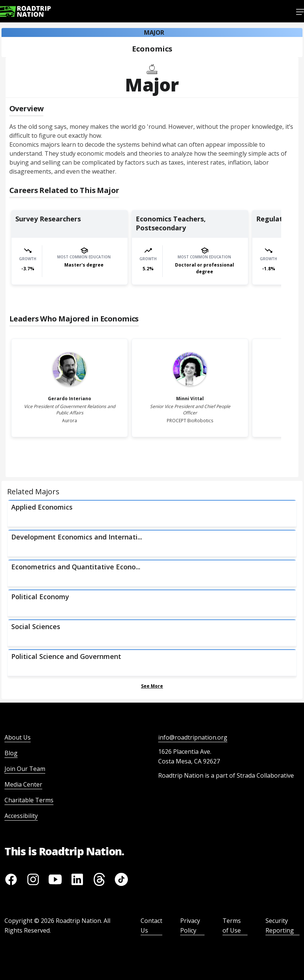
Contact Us (151, 925)
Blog (11, 753)
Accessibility (21, 816)
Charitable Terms (29, 800)
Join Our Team (25, 769)
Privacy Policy (190, 925)
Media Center (23, 784)
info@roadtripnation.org (193, 737)
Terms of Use (232, 925)
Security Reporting (280, 925)
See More (152, 686)
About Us (18, 737)
